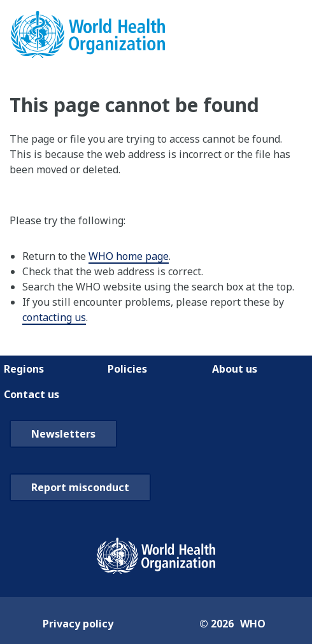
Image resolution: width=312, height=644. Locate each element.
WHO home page (129, 256)
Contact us (32, 394)
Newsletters (63, 434)
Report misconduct (80, 487)
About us (235, 369)
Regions (24, 369)
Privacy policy (78, 624)
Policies (127, 369)
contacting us (54, 317)
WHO (253, 624)
